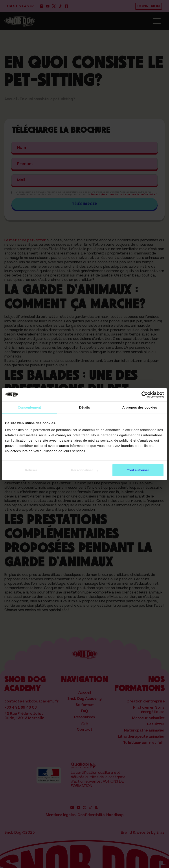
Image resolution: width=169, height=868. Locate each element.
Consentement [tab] (29, 407)
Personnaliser (85, 470)
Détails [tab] (84, 407)
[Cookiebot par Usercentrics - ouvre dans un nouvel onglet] (145, 394)
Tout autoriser (138, 470)
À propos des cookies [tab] (140, 407)
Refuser (31, 470)
